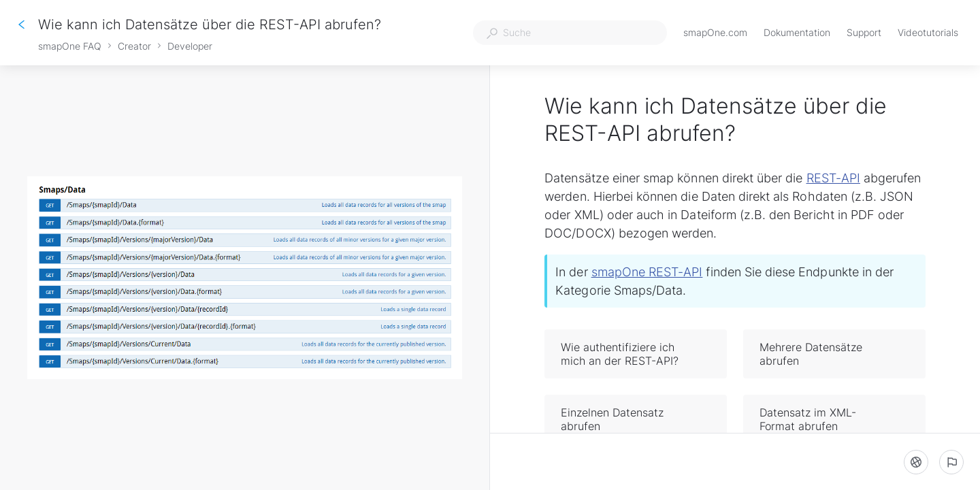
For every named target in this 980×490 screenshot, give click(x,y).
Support (864, 34)
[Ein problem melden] (951, 462)
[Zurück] (22, 24)
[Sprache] (916, 462)
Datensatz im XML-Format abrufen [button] (835, 419)
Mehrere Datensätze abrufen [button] (835, 354)
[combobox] (570, 33)
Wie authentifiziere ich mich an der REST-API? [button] (636, 354)
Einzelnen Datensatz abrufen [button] (636, 419)
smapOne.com (715, 34)
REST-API (833, 178)
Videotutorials (928, 34)
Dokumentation (797, 34)
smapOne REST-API (647, 272)
